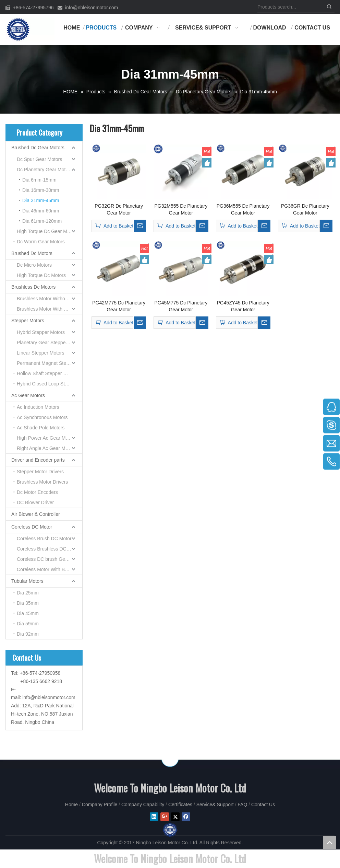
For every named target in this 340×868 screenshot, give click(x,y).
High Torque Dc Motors (41, 275)
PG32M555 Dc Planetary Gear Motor (181, 209)
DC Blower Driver (35, 502)
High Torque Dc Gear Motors (47, 231)
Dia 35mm (28, 603)
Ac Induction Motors (38, 407)
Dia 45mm (28, 613)
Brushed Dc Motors (32, 253)
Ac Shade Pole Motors (41, 428)
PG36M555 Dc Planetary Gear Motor (243, 209)
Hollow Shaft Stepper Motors (47, 373)
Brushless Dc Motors (33, 287)
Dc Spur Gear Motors (39, 159)
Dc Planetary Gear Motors (45, 170)
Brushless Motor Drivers (42, 482)
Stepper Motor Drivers (40, 472)
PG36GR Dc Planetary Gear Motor (305, 209)
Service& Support (215, 805)
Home (71, 805)
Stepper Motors (28, 321)
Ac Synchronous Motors (42, 417)
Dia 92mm (28, 634)
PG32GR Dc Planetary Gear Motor (119, 209)
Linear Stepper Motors (41, 353)
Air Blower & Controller (36, 514)
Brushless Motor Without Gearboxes (50, 299)
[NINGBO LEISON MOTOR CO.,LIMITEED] (170, 760)
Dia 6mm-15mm (39, 180)
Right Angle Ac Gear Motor (45, 448)
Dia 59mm (28, 624)
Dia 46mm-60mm (41, 211)
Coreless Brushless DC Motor (48, 549)
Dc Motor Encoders (37, 492)
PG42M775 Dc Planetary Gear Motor (119, 306)
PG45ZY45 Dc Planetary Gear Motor (243, 306)
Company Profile (100, 805)
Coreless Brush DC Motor (44, 539)
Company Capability (143, 805)
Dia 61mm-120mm (42, 221)
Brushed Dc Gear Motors (38, 148)
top (329, 842)
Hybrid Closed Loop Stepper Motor (50, 384)
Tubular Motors (27, 581)
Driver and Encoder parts (38, 460)
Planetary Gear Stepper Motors (50, 343)
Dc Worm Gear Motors (41, 242)
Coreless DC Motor (32, 527)
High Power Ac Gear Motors (47, 438)
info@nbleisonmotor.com (92, 8)
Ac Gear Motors (28, 395)
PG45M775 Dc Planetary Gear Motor (181, 306)
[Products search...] (291, 7)
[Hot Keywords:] (329, 7)
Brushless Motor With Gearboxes (50, 309)
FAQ (242, 805)
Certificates (180, 805)
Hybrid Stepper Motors (41, 332)
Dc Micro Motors (34, 265)
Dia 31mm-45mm (41, 200)
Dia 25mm (28, 593)
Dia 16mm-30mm (41, 190)
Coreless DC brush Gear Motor (50, 559)
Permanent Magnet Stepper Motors (50, 363)
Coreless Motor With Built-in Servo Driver (50, 569)
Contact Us (263, 805)
